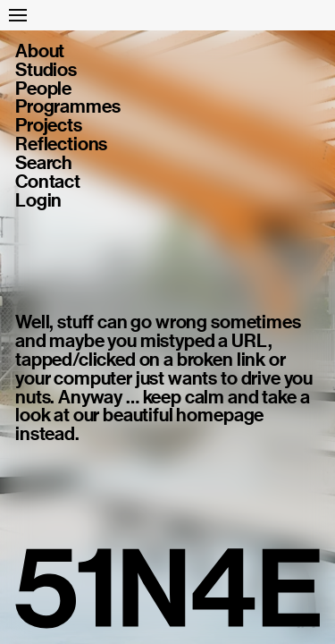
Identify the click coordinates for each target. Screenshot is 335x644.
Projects (49, 126)
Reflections (61, 144)
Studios (46, 70)
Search (44, 163)
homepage (220, 415)
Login (38, 201)
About (40, 51)
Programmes (67, 107)
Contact (48, 182)
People (43, 89)
